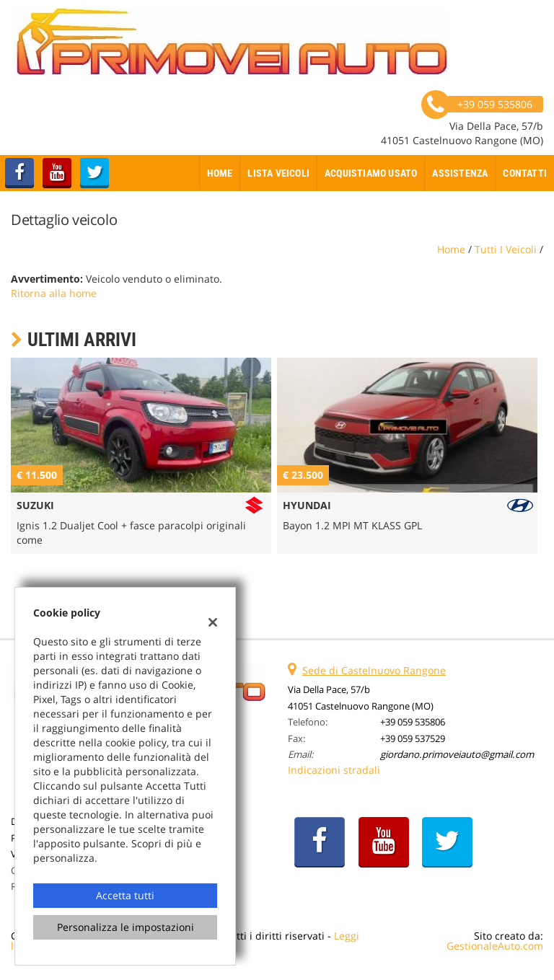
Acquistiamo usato (371, 173)
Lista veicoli (278, 173)
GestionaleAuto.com (495, 946)
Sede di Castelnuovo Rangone (374, 670)
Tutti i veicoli (506, 249)
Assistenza (460, 173)
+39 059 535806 (413, 722)
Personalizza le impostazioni (126, 927)
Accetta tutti (125, 895)
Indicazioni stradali (334, 770)
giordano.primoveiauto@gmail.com (457, 754)
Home (220, 173)
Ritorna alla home (54, 293)
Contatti (525, 173)
